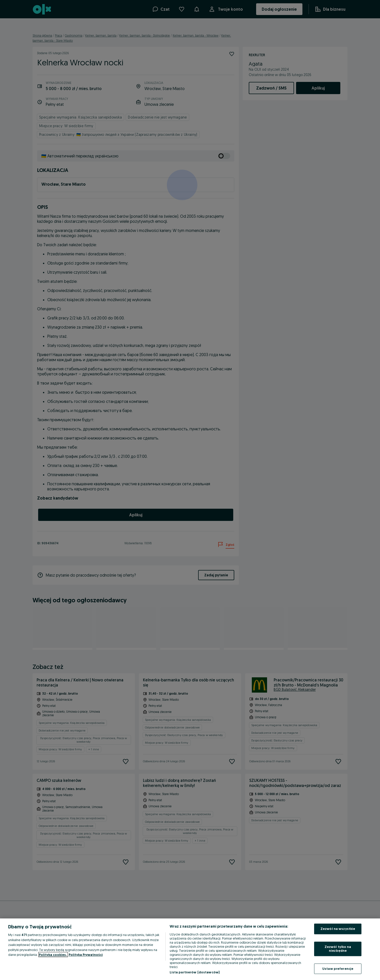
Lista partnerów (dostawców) (195, 972)
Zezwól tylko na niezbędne (338, 949)
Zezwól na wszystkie (338, 929)
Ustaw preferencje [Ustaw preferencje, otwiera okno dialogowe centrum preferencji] (338, 969)
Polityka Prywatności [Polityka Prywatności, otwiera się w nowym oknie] (86, 955)
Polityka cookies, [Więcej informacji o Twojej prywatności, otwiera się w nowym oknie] (53, 955)
